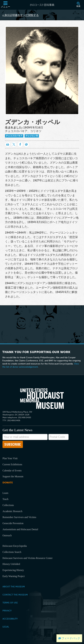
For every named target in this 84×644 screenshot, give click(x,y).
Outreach (7, 535)
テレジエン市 (32, 136)
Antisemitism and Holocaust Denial (20, 529)
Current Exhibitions (12, 464)
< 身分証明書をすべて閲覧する (21, 15)
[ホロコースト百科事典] (42, 5)
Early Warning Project (14, 576)
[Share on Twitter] (14, 144)
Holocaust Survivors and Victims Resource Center (28, 558)
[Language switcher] (26, 144)
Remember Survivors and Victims (19, 517)
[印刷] (8, 144)
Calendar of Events (12, 471)
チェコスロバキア (14, 136)
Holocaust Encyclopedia (15, 546)
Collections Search (12, 552)
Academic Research (12, 511)
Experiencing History (13, 570)
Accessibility (10, 619)
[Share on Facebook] (20, 144)
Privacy (7, 611)
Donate (8, 483)
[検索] (78, 5)
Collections (8, 505)
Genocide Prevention (13, 523)
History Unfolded (11, 564)
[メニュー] (5, 5)
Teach (5, 499)
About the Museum (14, 587)
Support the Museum (13, 476)
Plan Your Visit (10, 458)
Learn (5, 493)
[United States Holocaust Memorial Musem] (42, 399)
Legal (6, 627)
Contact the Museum (15, 595)
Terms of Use (10, 603)
